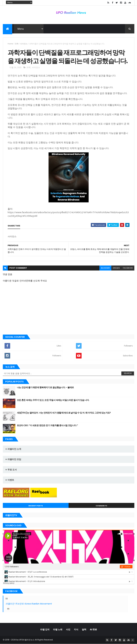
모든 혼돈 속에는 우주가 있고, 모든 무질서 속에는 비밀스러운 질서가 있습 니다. (53, 400)
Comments (101, 506)
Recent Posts (36, 506)
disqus (116, 268)
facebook (128, 268)
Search (128, 373)
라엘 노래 (58, 629)
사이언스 (24, 44)
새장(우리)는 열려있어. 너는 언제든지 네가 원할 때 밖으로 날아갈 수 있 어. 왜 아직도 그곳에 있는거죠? (64, 413)
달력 (84, 629)
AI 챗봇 (93, 629)
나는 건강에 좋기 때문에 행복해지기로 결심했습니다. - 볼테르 (45, 387)
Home (10, 44)
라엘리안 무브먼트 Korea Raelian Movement (29, 604)
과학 (17, 44)
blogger (105, 268)
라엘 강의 (45, 629)
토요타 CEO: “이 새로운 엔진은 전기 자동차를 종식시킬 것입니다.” (47, 425)
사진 (68, 629)
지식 (76, 629)
